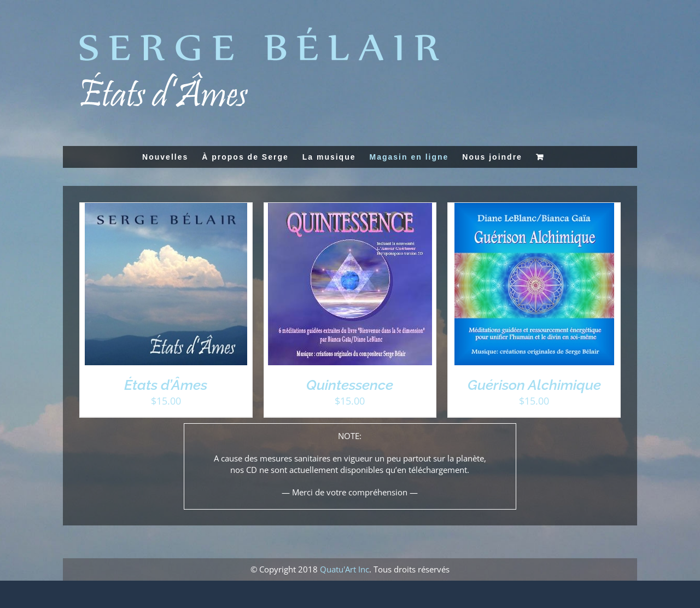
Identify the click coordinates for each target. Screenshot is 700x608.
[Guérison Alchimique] (534, 208)
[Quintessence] (350, 208)
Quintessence (350, 385)
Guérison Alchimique (534, 385)
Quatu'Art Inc (345, 569)
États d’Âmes (166, 385)
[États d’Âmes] (166, 208)
